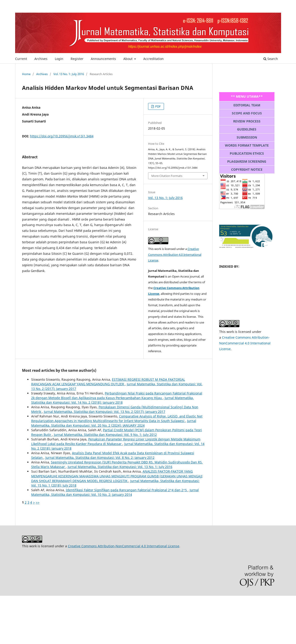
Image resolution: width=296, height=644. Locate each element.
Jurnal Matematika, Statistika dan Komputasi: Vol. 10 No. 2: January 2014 (115, 492)
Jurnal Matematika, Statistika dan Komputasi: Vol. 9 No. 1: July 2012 (105, 435)
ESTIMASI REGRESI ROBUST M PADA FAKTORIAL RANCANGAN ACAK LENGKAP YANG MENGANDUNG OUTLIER (108, 382)
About (128, 59)
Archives (41, 59)
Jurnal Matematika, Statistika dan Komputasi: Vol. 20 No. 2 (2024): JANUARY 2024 (114, 423)
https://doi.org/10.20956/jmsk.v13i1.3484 (62, 136)
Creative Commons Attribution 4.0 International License (175, 255)
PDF (158, 106)
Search (271, 59)
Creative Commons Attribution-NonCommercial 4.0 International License (245, 343)
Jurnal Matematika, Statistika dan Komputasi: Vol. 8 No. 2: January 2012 (100, 458)
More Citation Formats (167, 176)
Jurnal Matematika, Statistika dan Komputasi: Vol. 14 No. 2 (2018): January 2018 (112, 400)
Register (77, 59)
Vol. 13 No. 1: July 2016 (69, 74)
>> (38, 502)
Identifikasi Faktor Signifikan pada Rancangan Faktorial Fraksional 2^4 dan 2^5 (127, 490)
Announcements (103, 59)
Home (26, 74)
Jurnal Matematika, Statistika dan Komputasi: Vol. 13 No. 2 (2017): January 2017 (105, 412)
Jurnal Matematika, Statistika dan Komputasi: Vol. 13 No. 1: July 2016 (120, 467)
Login (59, 59)
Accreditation (154, 59)
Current (21, 59)
